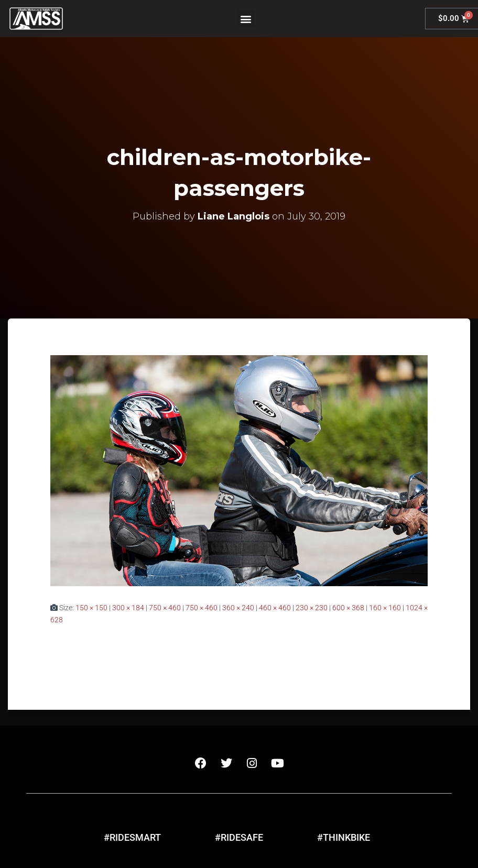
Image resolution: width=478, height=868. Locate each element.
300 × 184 (128, 608)
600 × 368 (348, 608)
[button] (246, 19)
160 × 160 (385, 608)
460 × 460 (275, 608)
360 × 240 (238, 608)
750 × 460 (165, 608)
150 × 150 (91, 608)
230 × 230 (312, 608)
